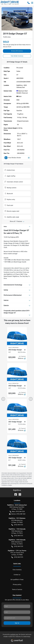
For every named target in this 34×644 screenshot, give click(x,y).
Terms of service (17, 589)
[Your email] (17, 618)
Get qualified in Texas (17, 580)
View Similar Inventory (17, 56)
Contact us (17, 575)
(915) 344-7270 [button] (17, 546)
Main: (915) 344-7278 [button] (17, 512)
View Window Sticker (17, 158)
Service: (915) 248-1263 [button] (17, 514)
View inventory (17, 570)
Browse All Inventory (17, 51)
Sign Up (17, 623)
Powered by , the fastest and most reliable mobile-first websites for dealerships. (17, 637)
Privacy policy (17, 585)
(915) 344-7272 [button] (17, 525)
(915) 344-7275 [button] (17, 557)
